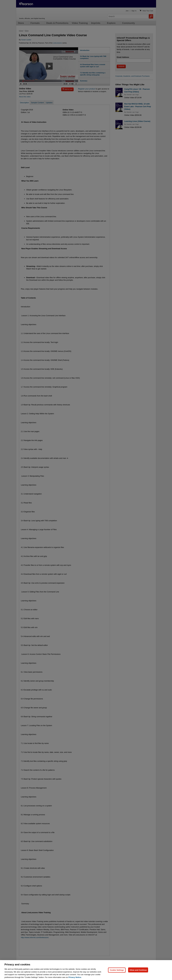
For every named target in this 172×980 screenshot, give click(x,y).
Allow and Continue (138, 975)
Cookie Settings (117, 975)
